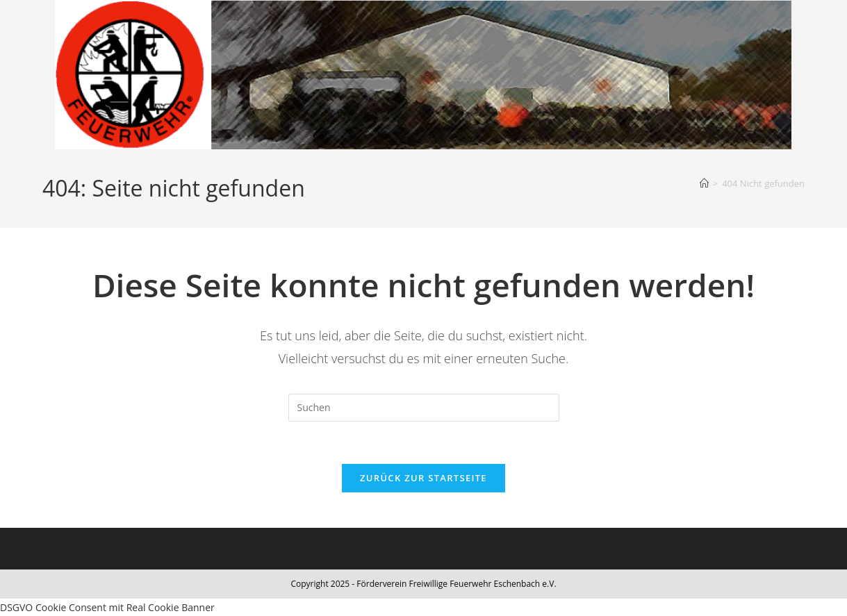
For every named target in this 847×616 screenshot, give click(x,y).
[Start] (704, 183)
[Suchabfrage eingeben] (424, 408)
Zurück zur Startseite (423, 478)
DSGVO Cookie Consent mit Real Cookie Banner (107, 607)
